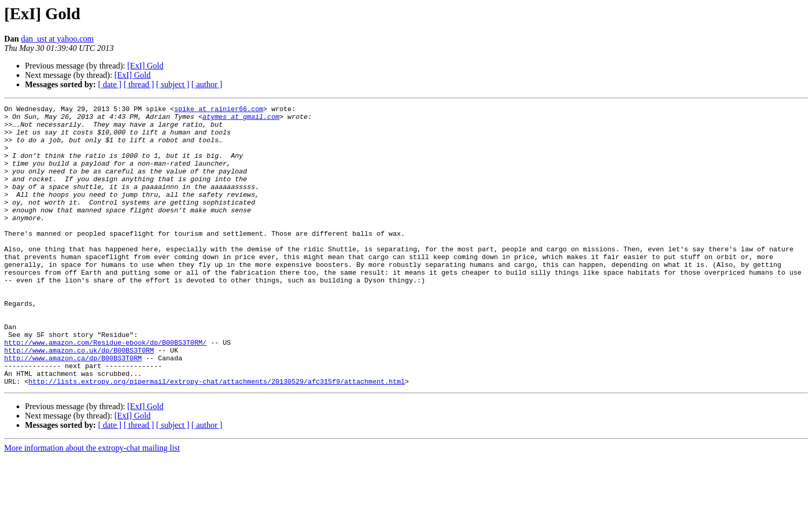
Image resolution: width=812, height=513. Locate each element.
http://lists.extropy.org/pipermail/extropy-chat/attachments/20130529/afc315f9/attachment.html (217, 437)
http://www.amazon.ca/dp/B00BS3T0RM (73, 409)
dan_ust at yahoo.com (57, 39)
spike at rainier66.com (219, 110)
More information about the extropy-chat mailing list (92, 504)
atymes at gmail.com (241, 119)
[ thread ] (139, 84)
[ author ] (207, 84)
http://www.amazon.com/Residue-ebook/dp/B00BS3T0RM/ (105, 390)
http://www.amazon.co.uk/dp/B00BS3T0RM (79, 400)
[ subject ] (173, 84)
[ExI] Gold (145, 66)
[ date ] (110, 84)
